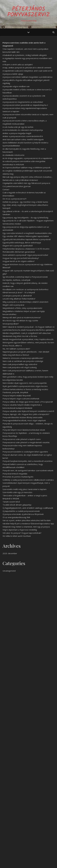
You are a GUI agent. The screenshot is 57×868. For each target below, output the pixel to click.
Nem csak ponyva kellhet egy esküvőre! (20, 364)
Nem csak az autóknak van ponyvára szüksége (23, 361)
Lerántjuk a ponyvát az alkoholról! (17, 296)
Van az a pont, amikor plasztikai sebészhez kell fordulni (27, 520)
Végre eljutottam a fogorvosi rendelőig (20, 530)
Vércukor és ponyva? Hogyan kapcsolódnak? (22, 533)
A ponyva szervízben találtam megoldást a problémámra (27, 77)
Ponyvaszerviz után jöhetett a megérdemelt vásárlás (26, 442)
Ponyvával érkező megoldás (15, 474)
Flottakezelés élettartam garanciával (19, 252)
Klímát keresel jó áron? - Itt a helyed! (19, 292)
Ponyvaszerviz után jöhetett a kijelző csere (22, 439)
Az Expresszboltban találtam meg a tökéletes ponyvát (26, 167)
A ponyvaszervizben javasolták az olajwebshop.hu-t (25, 105)
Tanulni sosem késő (11, 502)
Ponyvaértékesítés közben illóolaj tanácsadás (23, 417)
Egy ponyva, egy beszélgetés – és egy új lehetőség (25, 218)
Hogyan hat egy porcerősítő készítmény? (21, 258)
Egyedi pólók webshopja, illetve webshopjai (22, 243)
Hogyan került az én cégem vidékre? (19, 261)
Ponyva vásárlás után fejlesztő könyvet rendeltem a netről (28, 411)
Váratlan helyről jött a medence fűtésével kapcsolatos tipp (28, 524)
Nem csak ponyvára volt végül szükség (20, 367)
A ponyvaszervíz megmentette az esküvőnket (23, 102)
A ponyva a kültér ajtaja (13, 74)
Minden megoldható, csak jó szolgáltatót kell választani (27, 333)
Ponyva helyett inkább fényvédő (17, 396)
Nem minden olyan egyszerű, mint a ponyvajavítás (25, 383)
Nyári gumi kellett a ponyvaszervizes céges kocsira (25, 386)
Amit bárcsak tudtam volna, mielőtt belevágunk (23, 139)
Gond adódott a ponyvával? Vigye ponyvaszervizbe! (25, 255)
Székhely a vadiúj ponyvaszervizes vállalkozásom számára (28, 480)
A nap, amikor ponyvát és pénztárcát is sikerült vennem (27, 68)
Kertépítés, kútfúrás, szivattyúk (16, 280)
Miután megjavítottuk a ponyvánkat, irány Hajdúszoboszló (28, 339)
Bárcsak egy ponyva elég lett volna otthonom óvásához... (28, 177)
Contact (6, 189)
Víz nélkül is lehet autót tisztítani (17, 536)
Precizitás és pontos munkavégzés (18, 477)
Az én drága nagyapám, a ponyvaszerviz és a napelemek (27, 158)
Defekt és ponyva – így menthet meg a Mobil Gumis (25, 202)
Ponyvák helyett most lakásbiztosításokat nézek (24, 430)
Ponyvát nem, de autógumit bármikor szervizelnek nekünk (28, 470)
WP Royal (39, 863)
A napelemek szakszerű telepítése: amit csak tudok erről (27, 71)
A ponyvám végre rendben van (16, 86)
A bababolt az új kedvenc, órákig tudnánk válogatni (25, 55)
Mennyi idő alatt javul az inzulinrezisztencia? (22, 317)
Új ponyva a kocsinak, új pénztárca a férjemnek (23, 514)
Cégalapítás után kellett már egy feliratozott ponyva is (26, 183)
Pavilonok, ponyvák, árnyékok (15, 392)
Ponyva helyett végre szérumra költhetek (21, 399)
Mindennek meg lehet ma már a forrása (20, 336)
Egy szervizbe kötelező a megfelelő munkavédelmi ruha (27, 233)
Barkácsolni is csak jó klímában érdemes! (20, 180)
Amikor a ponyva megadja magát (17, 133)
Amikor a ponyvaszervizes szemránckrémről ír (23, 136)
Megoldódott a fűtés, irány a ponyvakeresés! (22, 308)
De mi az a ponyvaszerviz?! (14, 199)
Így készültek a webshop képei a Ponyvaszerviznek (25, 277)
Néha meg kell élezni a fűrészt (16, 355)
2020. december (10, 553)
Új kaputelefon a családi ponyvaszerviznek (21, 511)
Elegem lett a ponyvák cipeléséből (18, 246)
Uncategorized (9, 571)
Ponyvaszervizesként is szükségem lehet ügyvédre (25, 452)
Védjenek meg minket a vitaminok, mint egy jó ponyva (26, 527)
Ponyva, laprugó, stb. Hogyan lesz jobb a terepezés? (26, 414)
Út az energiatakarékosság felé (16, 517)
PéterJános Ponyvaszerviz (29, 12)
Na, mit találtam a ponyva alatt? (16, 349)
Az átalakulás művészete (13, 155)
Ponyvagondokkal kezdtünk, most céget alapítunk (24, 420)
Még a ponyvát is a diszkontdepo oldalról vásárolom (25, 302)
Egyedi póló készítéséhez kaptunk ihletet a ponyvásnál (27, 239)
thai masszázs (16, 659)
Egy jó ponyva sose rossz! (14, 829)
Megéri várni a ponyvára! (13, 305)
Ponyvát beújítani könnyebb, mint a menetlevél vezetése (28, 461)
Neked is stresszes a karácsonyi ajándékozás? (23, 358)
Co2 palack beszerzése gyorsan (17, 186)
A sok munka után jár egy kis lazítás (18, 127)
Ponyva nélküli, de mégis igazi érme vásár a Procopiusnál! (28, 402)
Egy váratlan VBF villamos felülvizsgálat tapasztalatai (26, 236)
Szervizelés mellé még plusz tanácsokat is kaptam (25, 489)
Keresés (49, 810)
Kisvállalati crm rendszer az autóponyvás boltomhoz (25, 289)
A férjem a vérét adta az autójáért (18, 65)
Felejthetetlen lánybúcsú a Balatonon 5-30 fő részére (26, 249)
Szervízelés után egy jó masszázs (17, 492)
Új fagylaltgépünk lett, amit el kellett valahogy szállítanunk (28, 508)
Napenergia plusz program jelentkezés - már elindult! (26, 352)
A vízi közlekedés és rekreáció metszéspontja (23, 130)
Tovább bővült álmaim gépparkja (17, 505)
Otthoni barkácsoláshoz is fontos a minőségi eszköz (25, 389)
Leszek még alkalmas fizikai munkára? (19, 299)
